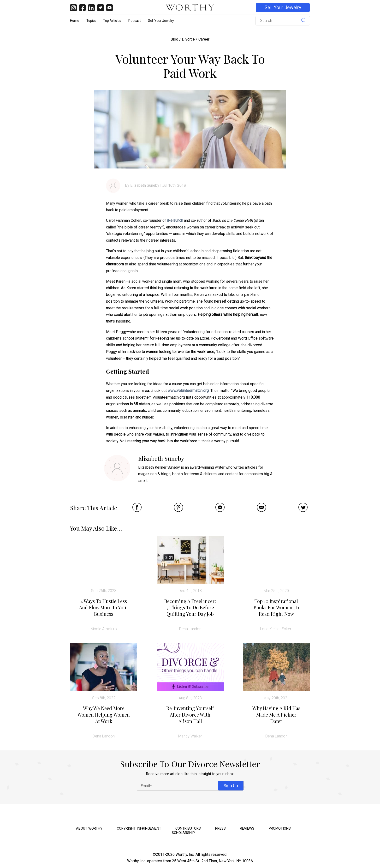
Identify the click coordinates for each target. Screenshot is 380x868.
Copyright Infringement (139, 828)
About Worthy (89, 828)
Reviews (247, 828)
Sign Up (231, 785)
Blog (174, 39)
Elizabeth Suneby (145, 185)
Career (204, 39)
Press (220, 828)
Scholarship (183, 833)
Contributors (188, 828)
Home (75, 21)
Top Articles (112, 21)
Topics (91, 21)
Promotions (280, 828)
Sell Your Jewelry (283, 8)
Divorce (188, 39)
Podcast (135, 21)
